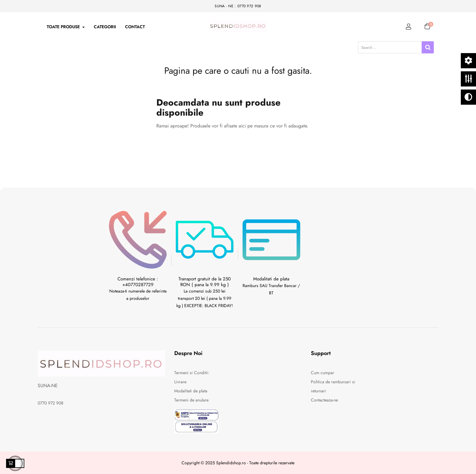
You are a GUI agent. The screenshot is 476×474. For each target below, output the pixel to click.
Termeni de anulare (191, 400)
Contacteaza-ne (324, 400)
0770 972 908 (51, 403)
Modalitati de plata (191, 391)
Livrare (180, 382)
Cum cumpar (323, 373)
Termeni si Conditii (191, 373)
